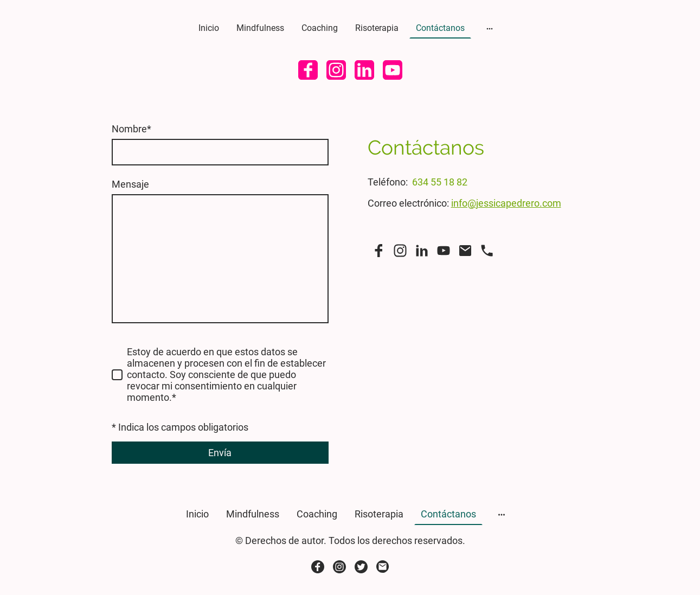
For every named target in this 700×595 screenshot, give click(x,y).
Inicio (209, 28)
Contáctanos (440, 28)
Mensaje (130, 184)
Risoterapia (377, 28)
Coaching (320, 28)
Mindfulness (260, 28)
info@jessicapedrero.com (506, 203)
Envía (220, 453)
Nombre (131, 129)
